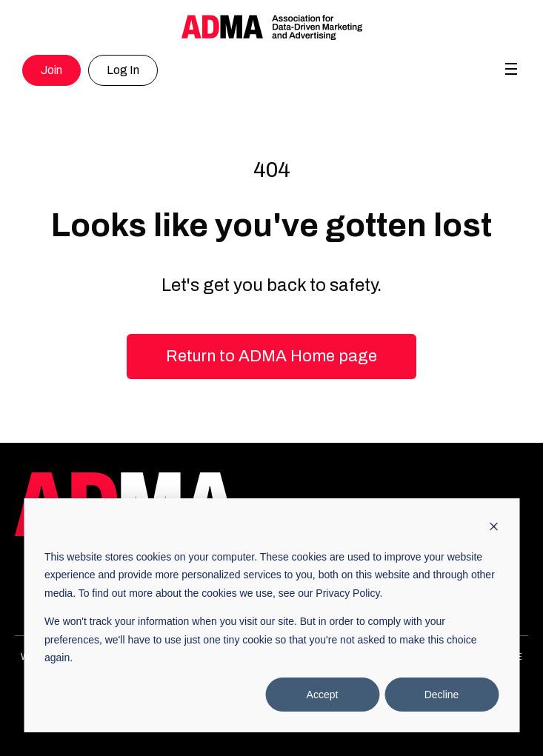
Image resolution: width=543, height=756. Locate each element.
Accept (323, 695)
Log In (123, 70)
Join (51, 70)
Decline (442, 695)
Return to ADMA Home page (271, 356)
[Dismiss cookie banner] (493, 528)
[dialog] (271, 615)
